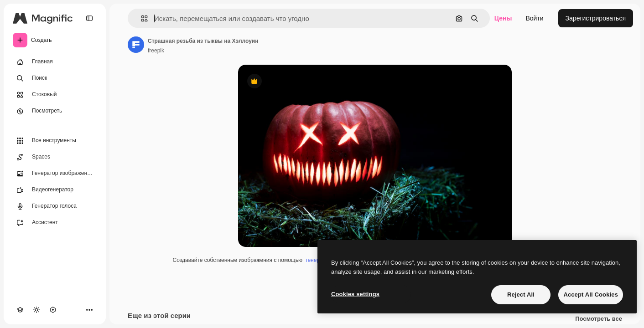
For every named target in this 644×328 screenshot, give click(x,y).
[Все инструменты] (55, 141)
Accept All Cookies (591, 295)
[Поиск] (55, 78)
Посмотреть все (599, 319)
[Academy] (20, 310)
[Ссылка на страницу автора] (136, 45)
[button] (141, 18)
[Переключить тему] (36, 310)
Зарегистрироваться (596, 18)
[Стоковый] (55, 95)
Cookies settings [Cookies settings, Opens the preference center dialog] (355, 294)
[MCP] (53, 310)
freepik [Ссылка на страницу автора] (156, 51)
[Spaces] (55, 157)
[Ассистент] (55, 223)
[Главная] (55, 62)
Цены (503, 18)
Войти (534, 18)
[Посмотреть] (55, 111)
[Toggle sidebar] (89, 18)
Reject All (521, 295)
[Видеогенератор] (55, 190)
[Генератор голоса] (55, 206)
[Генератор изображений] (55, 174)
